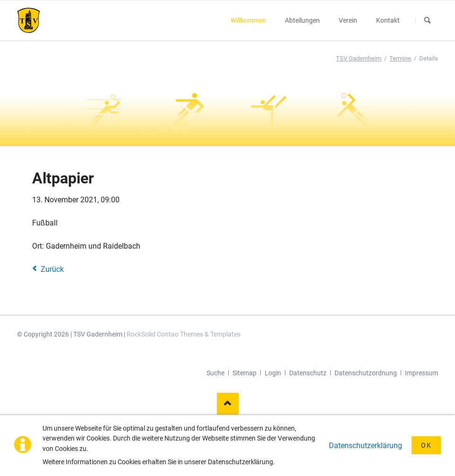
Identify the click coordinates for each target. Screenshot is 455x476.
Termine (400, 58)
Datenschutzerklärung (365, 446)
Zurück (52, 269)
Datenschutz (308, 373)
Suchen (428, 21)
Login (273, 373)
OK (426, 445)
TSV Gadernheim (359, 58)
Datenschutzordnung (366, 373)
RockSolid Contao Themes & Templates (184, 334)
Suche (215, 373)
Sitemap (245, 373)
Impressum (421, 373)
